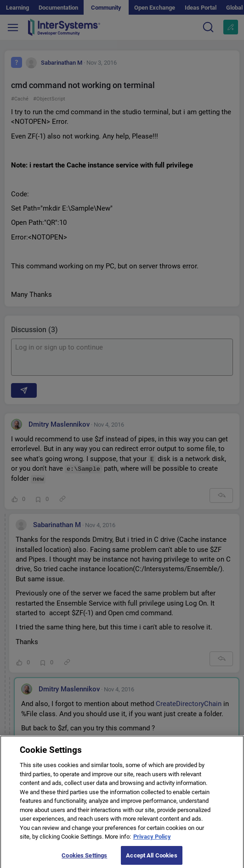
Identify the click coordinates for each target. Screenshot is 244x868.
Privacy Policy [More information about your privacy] (152, 842)
